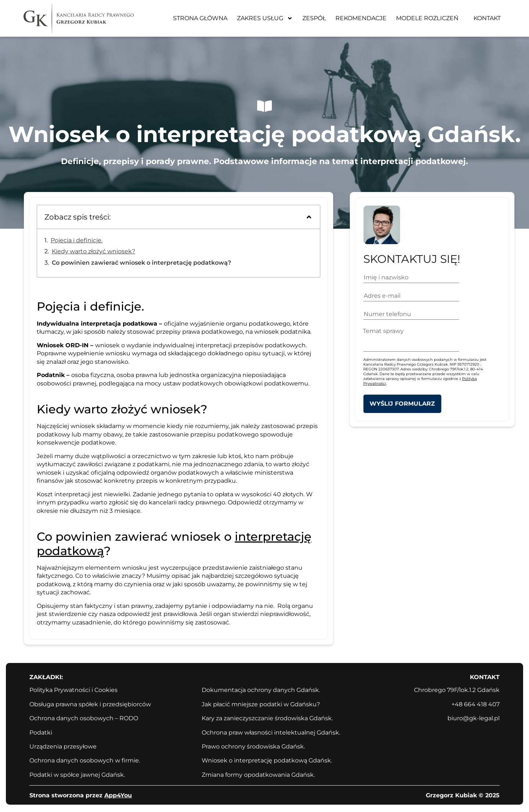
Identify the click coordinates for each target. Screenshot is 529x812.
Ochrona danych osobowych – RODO (84, 718)
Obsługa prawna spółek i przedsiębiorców (90, 704)
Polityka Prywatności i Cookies (73, 690)
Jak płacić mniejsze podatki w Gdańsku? (261, 704)
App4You (118, 795)
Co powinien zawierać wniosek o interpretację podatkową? (141, 263)
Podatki (41, 733)
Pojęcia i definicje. (77, 240)
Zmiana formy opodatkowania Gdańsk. (258, 775)
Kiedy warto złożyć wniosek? (93, 251)
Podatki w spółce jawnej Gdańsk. (77, 775)
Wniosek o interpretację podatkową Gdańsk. (267, 760)
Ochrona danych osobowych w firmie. (85, 760)
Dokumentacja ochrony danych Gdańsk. (261, 690)
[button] (309, 217)
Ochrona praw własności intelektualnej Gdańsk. (271, 733)
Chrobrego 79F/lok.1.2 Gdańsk (457, 690)
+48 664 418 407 (476, 704)
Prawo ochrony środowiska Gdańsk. (253, 746)
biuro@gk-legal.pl (474, 718)
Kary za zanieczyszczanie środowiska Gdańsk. (267, 718)
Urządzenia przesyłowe (63, 746)
